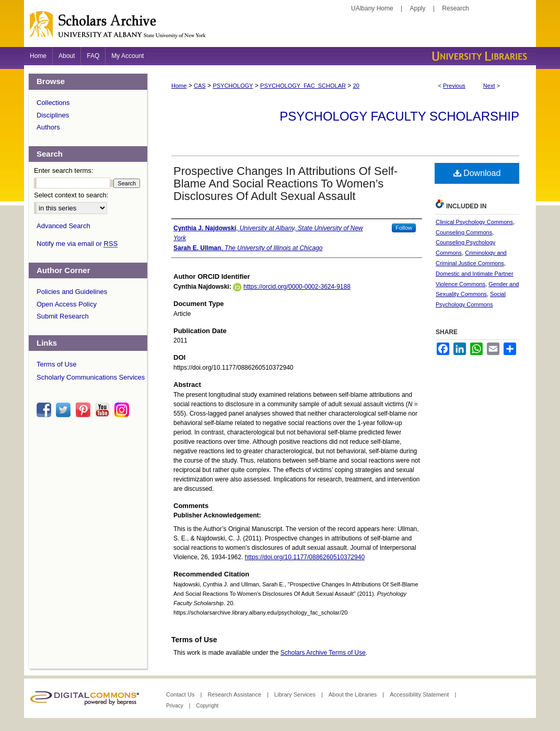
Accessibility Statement (420, 694)
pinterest (85, 410)
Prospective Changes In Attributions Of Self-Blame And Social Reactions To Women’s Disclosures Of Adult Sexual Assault (285, 184)
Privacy (176, 706)
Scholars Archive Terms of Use (323, 653)
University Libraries (479, 56)
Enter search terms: (63, 170)
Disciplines (53, 115)
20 (356, 86)
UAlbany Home (372, 8)
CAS (200, 86)
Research (455, 8)
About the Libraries (353, 694)
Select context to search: (71, 195)
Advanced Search (63, 226)
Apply (418, 8)
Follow (404, 228)
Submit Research (63, 316)
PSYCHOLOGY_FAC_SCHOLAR (303, 86)
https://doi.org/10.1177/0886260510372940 (305, 557)
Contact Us (181, 694)
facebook (45, 410)
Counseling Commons (464, 232)
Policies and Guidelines (72, 292)
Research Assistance (235, 694)
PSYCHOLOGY (233, 86)
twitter (65, 410)
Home (179, 86)
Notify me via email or (77, 244)
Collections (53, 103)
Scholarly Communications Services (91, 377)
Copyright (207, 706)
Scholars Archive (280, 29)
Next (489, 86)
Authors (48, 127)
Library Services (296, 694)
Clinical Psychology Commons (474, 222)
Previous (454, 86)
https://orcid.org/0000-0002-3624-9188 (297, 287)
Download (477, 173)
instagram (123, 410)
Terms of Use (57, 364)
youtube (104, 410)
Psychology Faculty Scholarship (399, 116)
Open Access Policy (67, 304)
